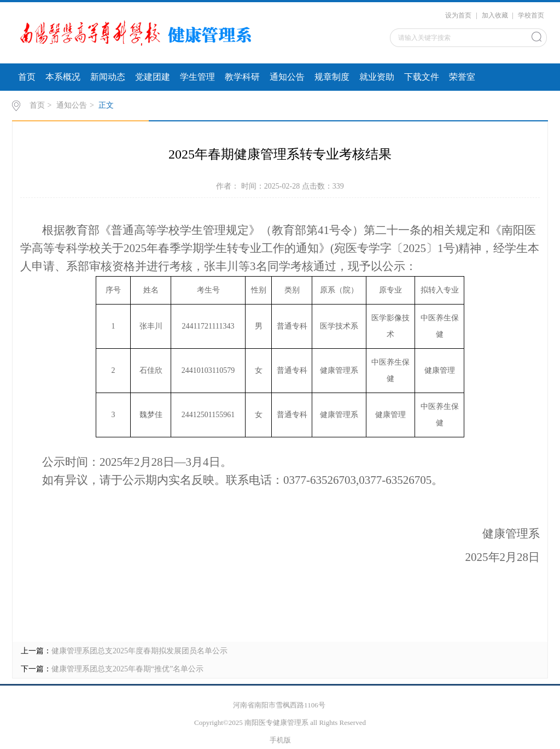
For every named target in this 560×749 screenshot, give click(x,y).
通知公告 (287, 77)
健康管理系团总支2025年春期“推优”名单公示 (127, 669)
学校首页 (531, 15)
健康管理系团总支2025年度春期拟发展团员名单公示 (139, 651)
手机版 (280, 740)
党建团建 (153, 77)
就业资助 (377, 77)
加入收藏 (495, 15)
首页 (27, 77)
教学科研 (242, 77)
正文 (106, 105)
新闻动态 (108, 77)
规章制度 (332, 77)
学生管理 (197, 77)
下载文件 (422, 77)
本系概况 (63, 77)
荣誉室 (462, 77)
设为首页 (458, 15)
